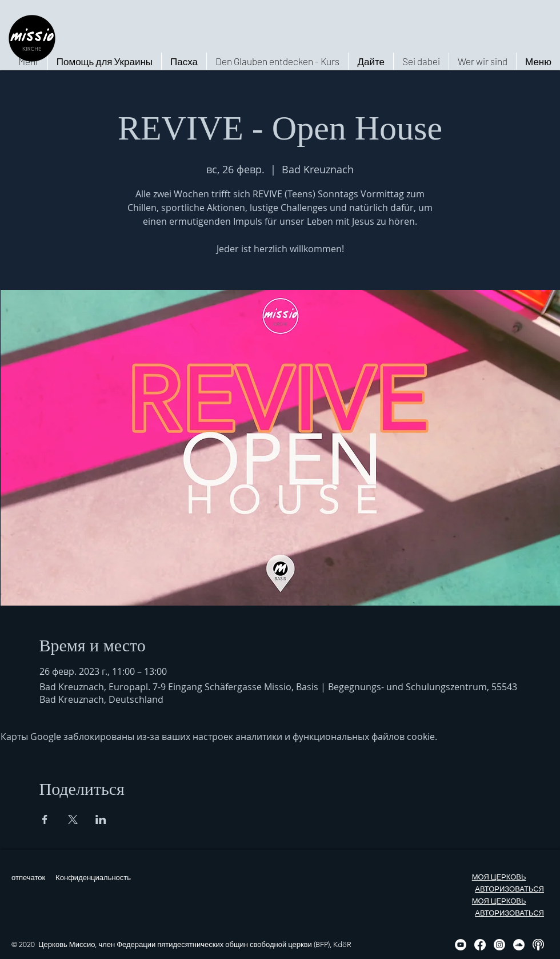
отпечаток (28, 878)
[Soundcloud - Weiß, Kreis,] (519, 945)
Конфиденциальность (93, 878)
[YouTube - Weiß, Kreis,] (461, 945)
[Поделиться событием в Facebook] (45, 819)
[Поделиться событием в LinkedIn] (101, 819)
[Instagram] (499, 945)
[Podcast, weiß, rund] (538, 945)
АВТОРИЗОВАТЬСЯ (509, 889)
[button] (482, 61)
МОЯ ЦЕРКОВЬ (499, 877)
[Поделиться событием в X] (73, 819)
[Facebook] (480, 945)
